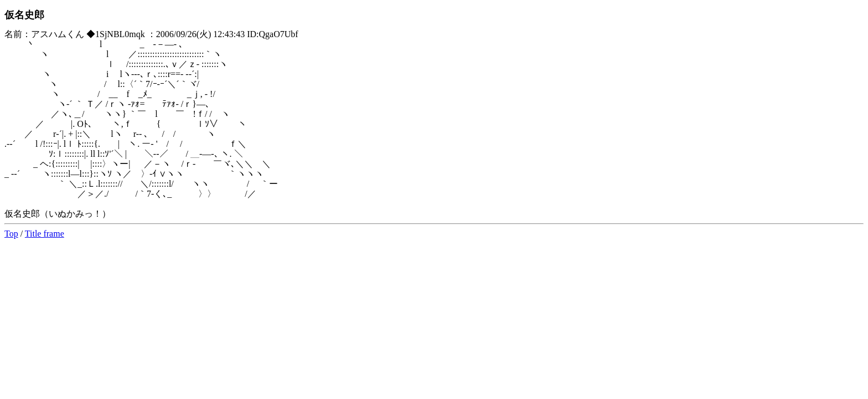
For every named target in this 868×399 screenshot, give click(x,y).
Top (11, 234)
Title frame (45, 234)
